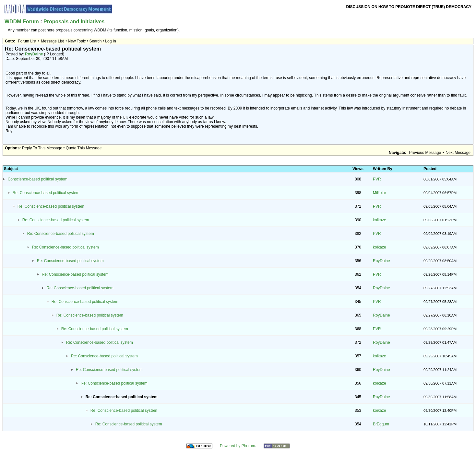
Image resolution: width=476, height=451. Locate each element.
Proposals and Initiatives (74, 22)
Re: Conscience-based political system (46, 193)
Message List (52, 41)
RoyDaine (34, 54)
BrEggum (381, 424)
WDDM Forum (22, 22)
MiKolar (380, 193)
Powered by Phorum (238, 446)
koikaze (380, 220)
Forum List (27, 41)
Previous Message (425, 153)
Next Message (458, 153)
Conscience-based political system (38, 179)
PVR (377, 179)
